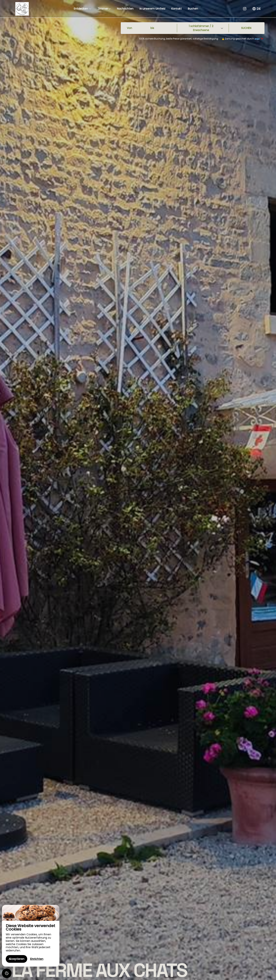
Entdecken (83, 9)
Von (129, 28)
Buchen (193, 9)
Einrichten (37, 959)
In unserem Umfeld (152, 9)
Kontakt (177, 9)
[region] (31, 936)
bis (152, 28)
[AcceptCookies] (7, 973)
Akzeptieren (16, 959)
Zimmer (104, 9)
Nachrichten (125, 9)
